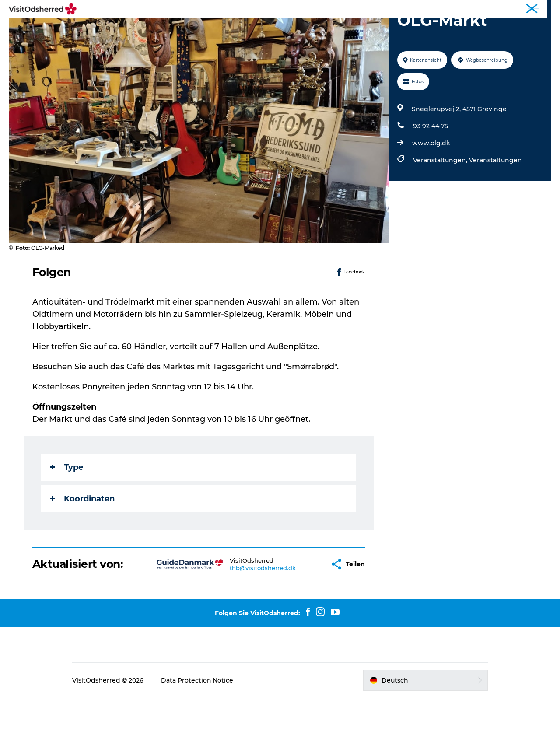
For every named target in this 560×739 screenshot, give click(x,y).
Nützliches (364, 28)
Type (67, 509)
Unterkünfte (314, 28)
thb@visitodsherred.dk (235, 609)
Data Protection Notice (199, 722)
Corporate (538, 8)
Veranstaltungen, (441, 202)
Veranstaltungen (495, 202)
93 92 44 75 (430, 168)
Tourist (508, 8)
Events (236, 28)
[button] (295, 606)
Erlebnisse (195, 28)
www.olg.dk (431, 185)
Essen (271, 28)
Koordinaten (82, 540)
